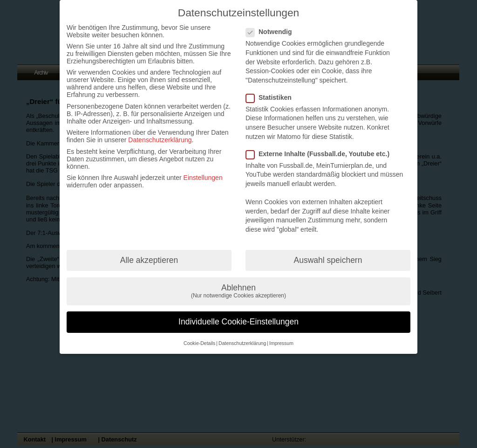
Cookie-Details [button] (199, 343)
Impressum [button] (281, 343)
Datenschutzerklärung (160, 140)
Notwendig (273, 32)
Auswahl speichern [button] (328, 260)
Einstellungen (203, 178)
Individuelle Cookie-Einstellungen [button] (238, 322)
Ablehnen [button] (238, 291)
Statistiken (273, 97)
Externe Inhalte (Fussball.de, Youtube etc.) (321, 154)
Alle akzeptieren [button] (149, 260)
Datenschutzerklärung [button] (242, 343)
